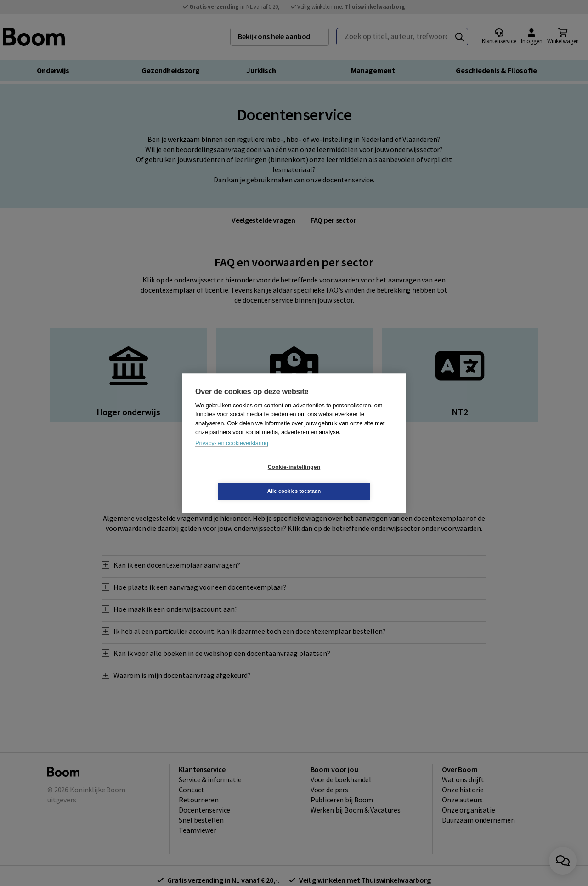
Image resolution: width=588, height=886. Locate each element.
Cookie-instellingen (239, 479)
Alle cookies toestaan (349, 479)
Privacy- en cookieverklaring (232, 455)
